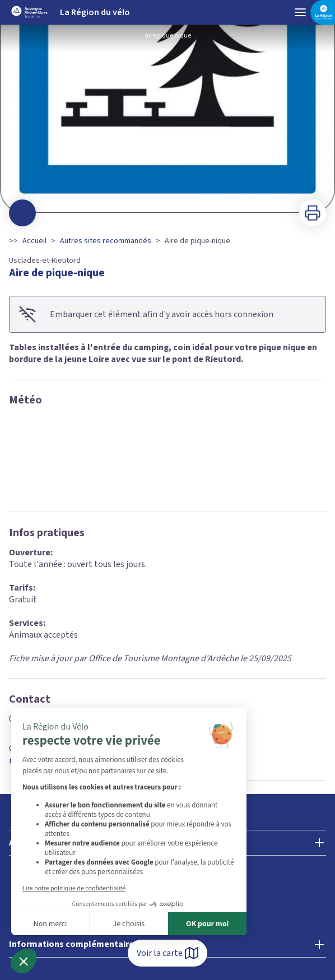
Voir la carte (167, 953)
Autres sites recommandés (106, 241)
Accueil (34, 241)
